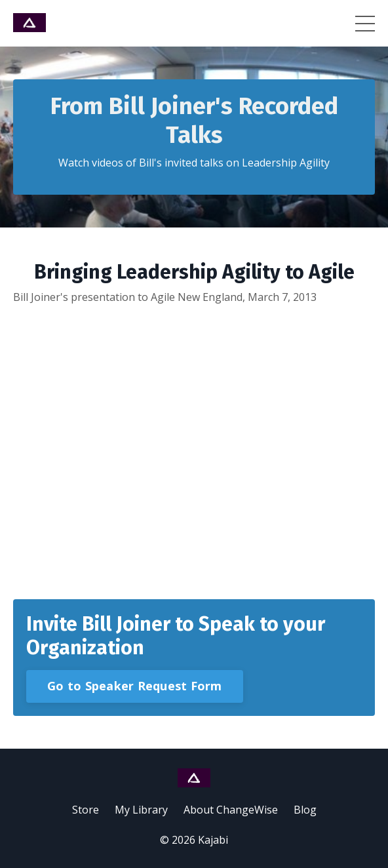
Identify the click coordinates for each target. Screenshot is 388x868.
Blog (305, 810)
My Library (141, 810)
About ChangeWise (231, 810)
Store (86, 810)
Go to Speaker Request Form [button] (135, 686)
